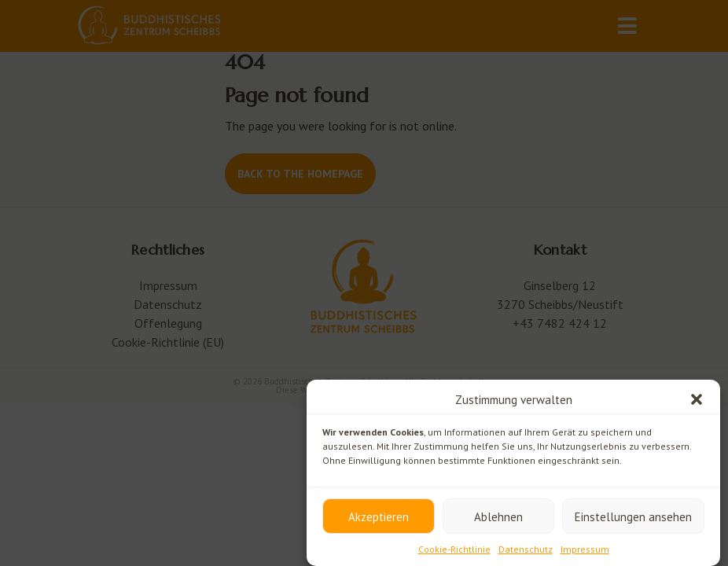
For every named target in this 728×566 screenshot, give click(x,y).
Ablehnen (498, 517)
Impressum (585, 549)
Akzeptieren (379, 517)
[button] (697, 399)
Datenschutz (526, 549)
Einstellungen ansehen (633, 517)
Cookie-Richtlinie (454, 549)
